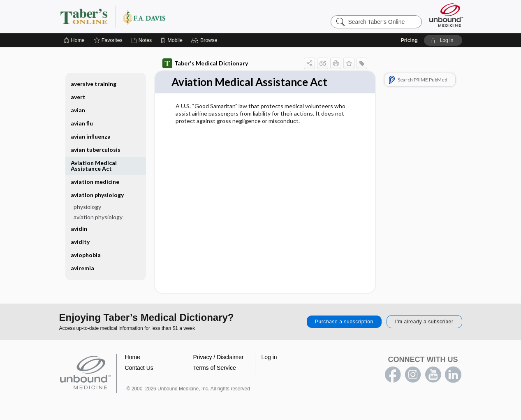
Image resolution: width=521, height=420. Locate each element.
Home (133, 357)
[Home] (74, 40)
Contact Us (139, 368)
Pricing (409, 40)
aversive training (94, 84)
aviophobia (86, 255)
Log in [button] (269, 357)
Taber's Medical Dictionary (205, 63)
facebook (393, 375)
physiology (87, 207)
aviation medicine (95, 182)
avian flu (82, 123)
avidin (79, 229)
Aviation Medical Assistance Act (94, 166)
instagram (413, 375)
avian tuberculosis (96, 150)
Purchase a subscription (344, 322)
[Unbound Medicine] (446, 15)
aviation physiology (97, 195)
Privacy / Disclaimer (219, 357)
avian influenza (91, 136)
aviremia (82, 268)
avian (78, 110)
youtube (433, 375)
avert (78, 97)
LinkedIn (453, 375)
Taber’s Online (162, 16)
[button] (205, 40)
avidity (80, 242)
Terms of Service (215, 368)
